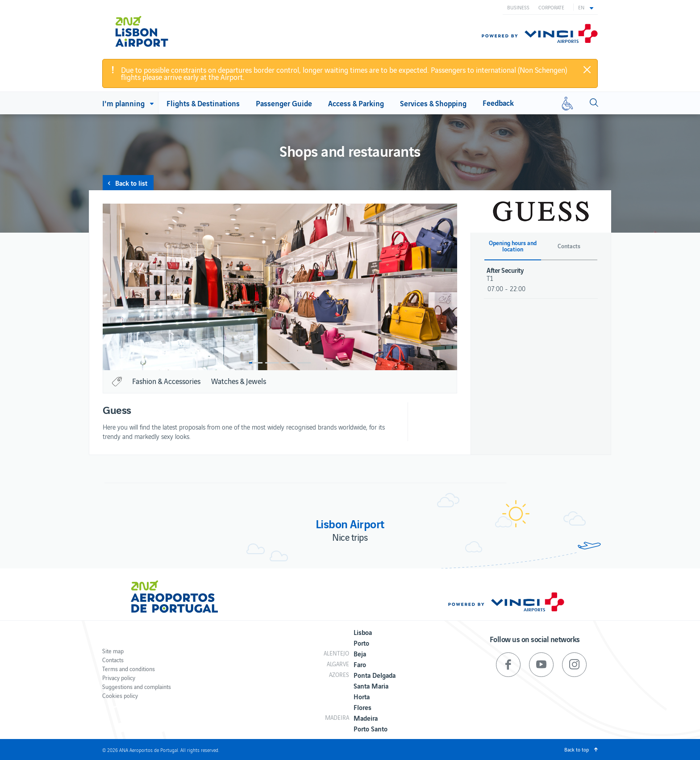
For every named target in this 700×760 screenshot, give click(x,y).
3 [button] (288, 363)
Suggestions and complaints (137, 687)
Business (518, 7)
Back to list (131, 183)
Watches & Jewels (239, 381)
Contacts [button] (569, 246)
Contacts (113, 660)
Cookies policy (120, 695)
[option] (280, 287)
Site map (113, 651)
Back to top (577, 749)
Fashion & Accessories (166, 381)
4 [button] (304, 363)
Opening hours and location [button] (513, 246)
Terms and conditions (129, 669)
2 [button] (272, 363)
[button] (586, 7)
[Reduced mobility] (567, 103)
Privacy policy (119, 678)
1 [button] (256, 363)
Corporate (551, 7)
